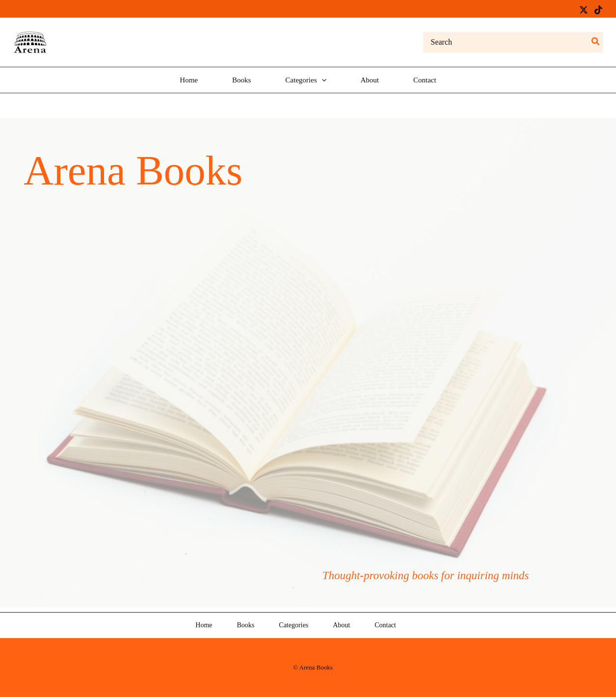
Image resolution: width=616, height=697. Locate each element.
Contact (385, 625)
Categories (294, 625)
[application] (322, 80)
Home (204, 625)
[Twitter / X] (584, 10)
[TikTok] (598, 10)
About (341, 625)
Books (246, 625)
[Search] (596, 42)
